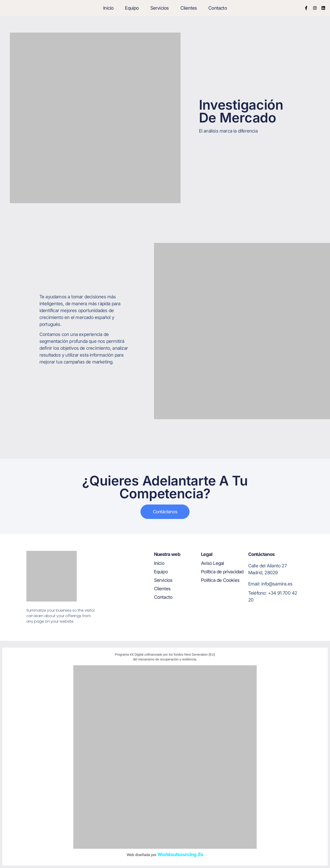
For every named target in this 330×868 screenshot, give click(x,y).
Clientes (189, 8)
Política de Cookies (220, 581)
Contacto (218, 8)
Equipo (132, 8)
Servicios (160, 8)
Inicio (108, 8)
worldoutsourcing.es (180, 855)
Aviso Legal (212, 564)
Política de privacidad (222, 572)
